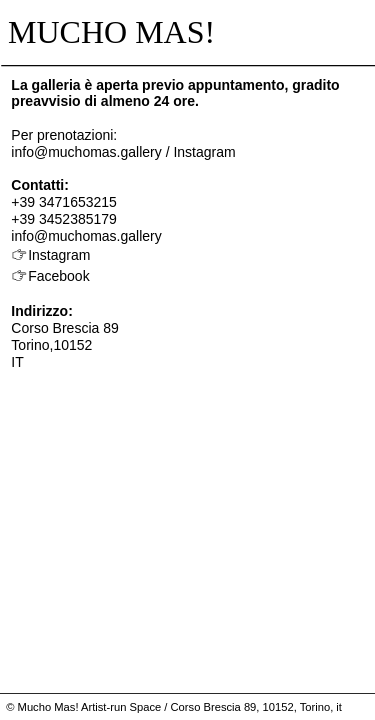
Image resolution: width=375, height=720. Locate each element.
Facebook (58, 276)
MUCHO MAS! (107, 32)
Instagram (204, 152)
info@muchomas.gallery (86, 152)
